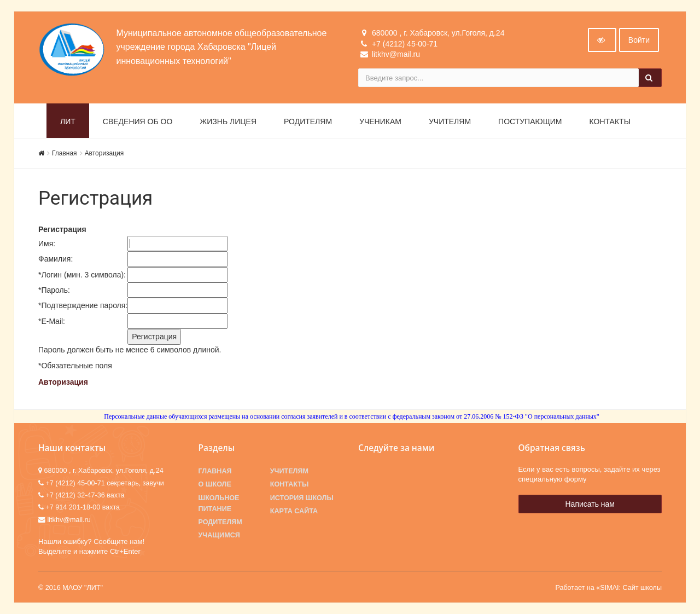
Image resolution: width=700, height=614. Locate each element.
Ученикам (380, 121)
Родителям (308, 121)
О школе (215, 484)
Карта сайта (294, 511)
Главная (65, 153)
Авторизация (104, 153)
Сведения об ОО (138, 121)
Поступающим (530, 121)
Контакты (610, 121)
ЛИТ (68, 121)
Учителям (450, 121)
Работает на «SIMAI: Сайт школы (608, 588)
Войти (639, 40)
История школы (302, 498)
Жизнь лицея (228, 121)
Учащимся (219, 535)
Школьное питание (219, 503)
